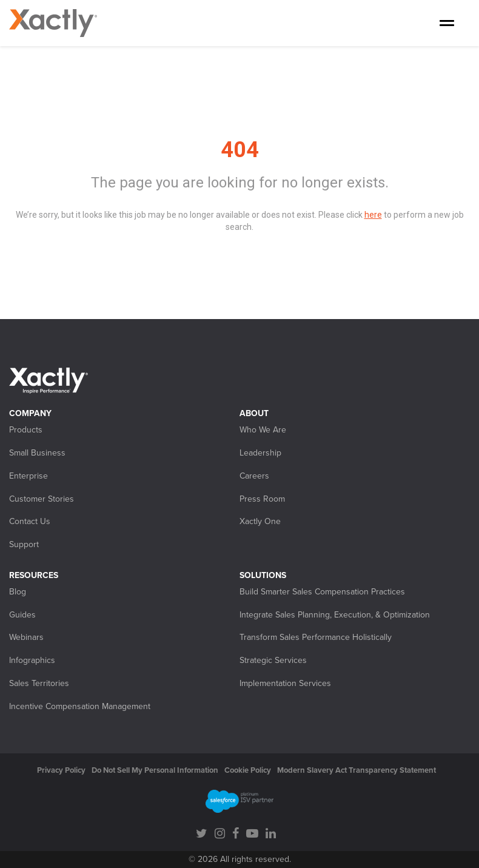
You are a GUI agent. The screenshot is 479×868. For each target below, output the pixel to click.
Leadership (260, 453)
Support (24, 544)
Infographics (32, 660)
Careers (254, 476)
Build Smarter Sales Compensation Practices (322, 592)
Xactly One (260, 521)
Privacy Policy (61, 770)
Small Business (37, 453)
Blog (18, 592)
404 (240, 150)
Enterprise (28, 476)
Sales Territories (39, 683)
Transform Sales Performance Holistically (316, 637)
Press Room (262, 499)
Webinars (26, 637)
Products (26, 430)
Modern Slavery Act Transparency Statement (357, 770)
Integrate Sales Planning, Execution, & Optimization (335, 615)
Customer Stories (42, 499)
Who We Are (263, 430)
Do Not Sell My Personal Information (155, 770)
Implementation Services (285, 683)
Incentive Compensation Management (80, 706)
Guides (22, 615)
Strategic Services (273, 660)
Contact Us (30, 521)
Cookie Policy (248, 770)
